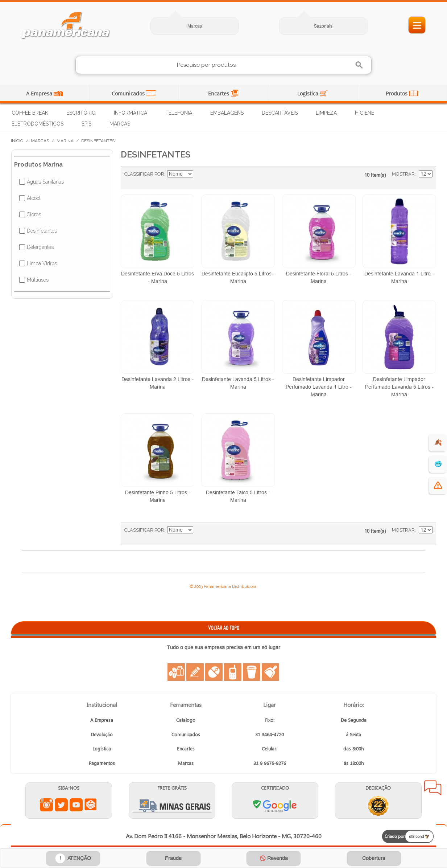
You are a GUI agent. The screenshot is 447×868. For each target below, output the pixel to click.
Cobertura (374, 858)
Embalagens (227, 113)
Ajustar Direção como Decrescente (200, 174)
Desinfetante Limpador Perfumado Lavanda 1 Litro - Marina (319, 387)
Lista (229, 178)
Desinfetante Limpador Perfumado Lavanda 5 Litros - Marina (399, 387)
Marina (65, 141)
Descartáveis (280, 113)
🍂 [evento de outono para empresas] (438, 443)
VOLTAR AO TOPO (224, 628)
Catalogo (186, 720)
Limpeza (326, 113)
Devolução (102, 734)
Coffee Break (30, 113)
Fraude (173, 858)
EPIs (86, 124)
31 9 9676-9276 (270, 763)
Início (17, 141)
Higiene (365, 113)
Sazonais (323, 26)
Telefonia (179, 113)
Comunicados (129, 93)
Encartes (219, 93)
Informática (131, 113)
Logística (309, 93)
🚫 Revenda (274, 858)
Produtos (397, 93)
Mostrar (403, 174)
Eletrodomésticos (38, 124)
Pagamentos (102, 763)
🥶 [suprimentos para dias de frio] (438, 464)
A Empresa (40, 93)
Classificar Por (144, 174)
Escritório (81, 113)
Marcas (195, 26)
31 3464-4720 (270, 734)
